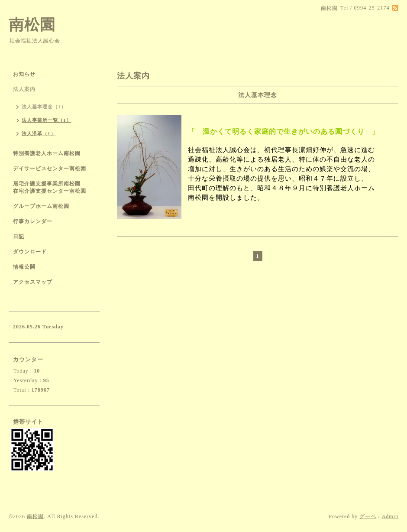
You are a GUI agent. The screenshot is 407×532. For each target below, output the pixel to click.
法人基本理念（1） (44, 107)
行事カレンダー (33, 221)
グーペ (368, 516)
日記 (19, 237)
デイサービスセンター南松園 (50, 169)
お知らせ (24, 74)
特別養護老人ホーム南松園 (47, 153)
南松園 (32, 25)
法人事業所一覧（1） (47, 120)
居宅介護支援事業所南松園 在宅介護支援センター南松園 (52, 187)
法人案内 (24, 89)
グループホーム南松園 (41, 206)
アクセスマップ (33, 282)
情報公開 (24, 267)
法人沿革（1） (39, 133)
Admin (390, 516)
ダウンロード (30, 252)
